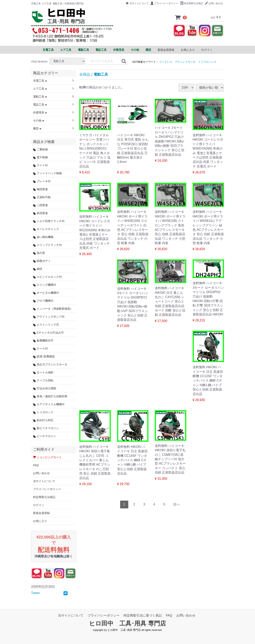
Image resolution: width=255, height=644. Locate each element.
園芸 (37, 128)
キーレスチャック (46, 229)
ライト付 (40, 165)
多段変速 (40, 213)
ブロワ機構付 (43, 301)
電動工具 (101, 74)
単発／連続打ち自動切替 (50, 396)
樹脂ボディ (42, 261)
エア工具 (40, 89)
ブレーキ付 (42, 181)
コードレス (166, 62)
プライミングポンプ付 (49, 317)
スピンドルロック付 (47, 277)
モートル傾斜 (43, 372)
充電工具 (40, 81)
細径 (38, 269)
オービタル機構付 (46, 293)
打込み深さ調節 (45, 388)
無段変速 (40, 189)
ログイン (207, 50)
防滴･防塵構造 (44, 357)
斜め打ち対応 (43, 420)
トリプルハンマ (207, 62)
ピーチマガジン (45, 436)
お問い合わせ (214, 3)
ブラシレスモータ (185, 62)
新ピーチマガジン (46, 428)
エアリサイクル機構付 (49, 404)
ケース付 (40, 349)
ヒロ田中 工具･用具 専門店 (127, 623)
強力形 (39, 253)
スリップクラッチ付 (47, 245)
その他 (39, 120)
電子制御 (40, 157)
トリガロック (43, 412)
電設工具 (40, 105)
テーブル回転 (43, 380)
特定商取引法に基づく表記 (143, 615)
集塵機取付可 (43, 341)
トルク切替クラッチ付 (49, 221)
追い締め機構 (43, 237)
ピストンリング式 (46, 325)
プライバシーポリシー (164, 3)
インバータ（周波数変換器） (53, 309)
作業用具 (40, 113)
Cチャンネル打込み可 (48, 333)
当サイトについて (137, 3)
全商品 (85, 74)
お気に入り (188, 50)
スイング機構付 (45, 285)
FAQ (36, 465)
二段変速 (40, 205)
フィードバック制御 (47, 173)
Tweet (35, 593)
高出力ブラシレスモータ (50, 365)
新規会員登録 (166, 50)
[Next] (177, 505)
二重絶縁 (40, 149)
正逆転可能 (42, 197)
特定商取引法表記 (192, 3)
